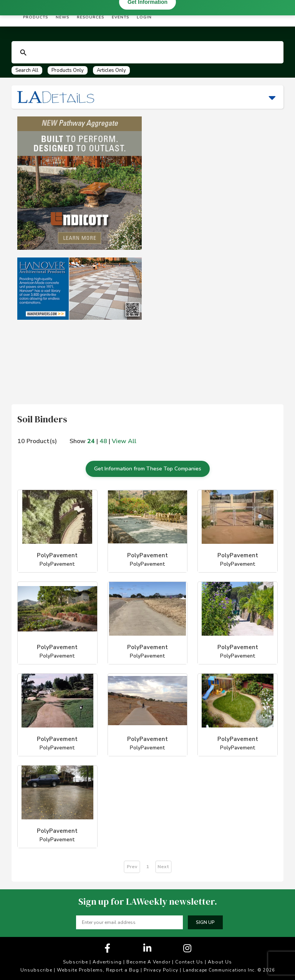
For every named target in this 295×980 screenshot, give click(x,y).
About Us (220, 962)
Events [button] (120, 17)
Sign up (205, 922)
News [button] (62, 17)
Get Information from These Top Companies (148, 469)
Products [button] (36, 17)
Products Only (68, 70)
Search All (27, 70)
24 (91, 441)
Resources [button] (90, 17)
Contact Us (189, 962)
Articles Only (111, 70)
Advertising (107, 962)
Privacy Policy (161, 970)
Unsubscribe (36, 970)
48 (103, 441)
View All (124, 441)
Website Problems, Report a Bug (98, 970)
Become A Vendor (148, 962)
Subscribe (75, 962)
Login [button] (144, 17)
